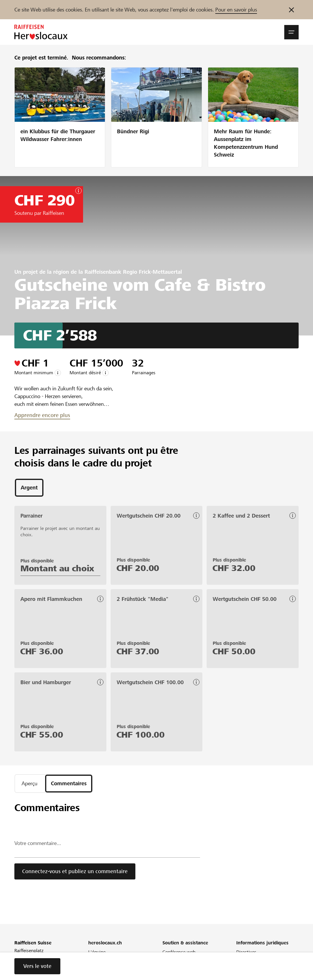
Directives (246, 952)
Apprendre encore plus (42, 415)
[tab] (29, 488)
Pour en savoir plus (236, 10)
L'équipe (97, 952)
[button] (291, 32)
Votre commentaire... (38, 843)
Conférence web (179, 952)
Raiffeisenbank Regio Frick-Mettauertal (133, 272)
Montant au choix (57, 568)
